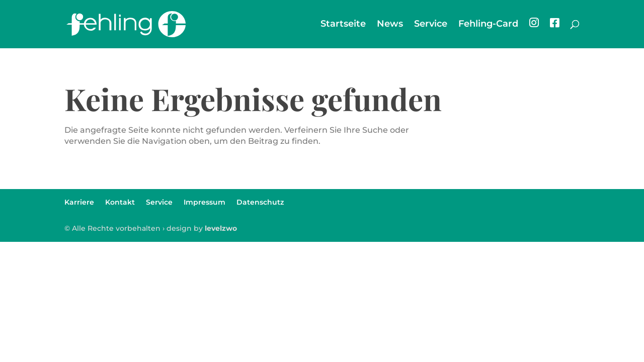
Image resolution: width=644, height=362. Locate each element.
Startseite (343, 25)
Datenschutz (260, 202)
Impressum (205, 202)
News (390, 25)
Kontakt (120, 202)
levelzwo (221, 228)
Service (431, 25)
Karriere (79, 202)
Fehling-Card (488, 25)
